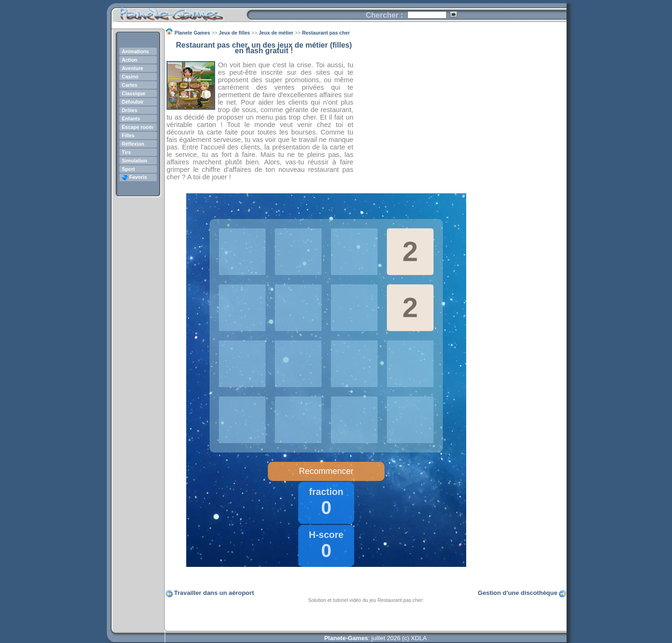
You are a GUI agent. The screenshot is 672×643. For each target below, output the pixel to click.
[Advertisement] (460, 108)
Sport (128, 169)
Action (129, 60)
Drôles (129, 110)
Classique (133, 93)
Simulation (134, 161)
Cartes (129, 85)
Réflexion (133, 144)
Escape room (137, 127)
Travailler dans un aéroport (214, 593)
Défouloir (133, 102)
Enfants (131, 119)
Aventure (133, 68)
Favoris (134, 177)
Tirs (126, 152)
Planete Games (179, 12)
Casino (130, 77)
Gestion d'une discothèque (518, 593)
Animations (135, 51)
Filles (128, 135)
